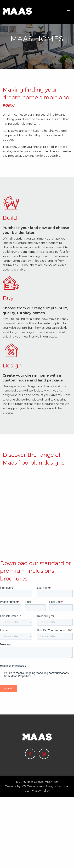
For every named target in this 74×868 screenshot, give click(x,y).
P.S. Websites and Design (39, 857)
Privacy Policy (40, 862)
